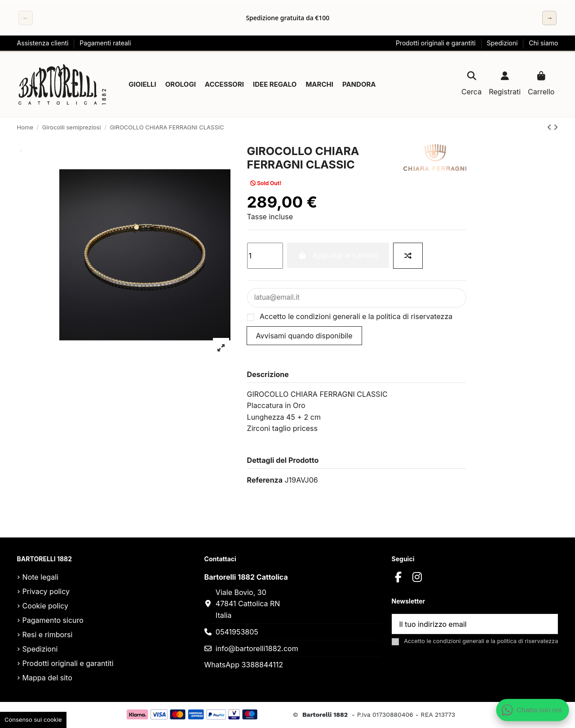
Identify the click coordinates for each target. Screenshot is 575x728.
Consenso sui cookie (33, 719)
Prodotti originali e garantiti (437, 43)
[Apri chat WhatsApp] (533, 710)
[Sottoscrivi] (547, 625)
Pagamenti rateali (105, 43)
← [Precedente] (26, 18)
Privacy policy (46, 592)
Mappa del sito (47, 679)
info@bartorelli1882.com (257, 649)
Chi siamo (543, 43)
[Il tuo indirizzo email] (464, 625)
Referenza (265, 481)
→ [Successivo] (549, 18)
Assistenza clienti (44, 43)
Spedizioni (503, 43)
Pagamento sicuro (53, 621)
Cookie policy (45, 607)
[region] (288, 18)
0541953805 (237, 633)
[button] (142, 84)
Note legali (40, 578)
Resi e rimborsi (48, 635)
